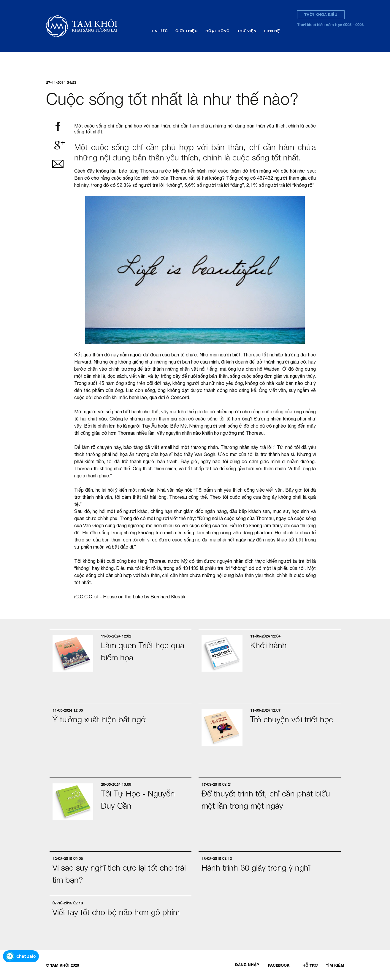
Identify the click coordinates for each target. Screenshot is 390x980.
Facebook (279, 965)
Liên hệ (272, 31)
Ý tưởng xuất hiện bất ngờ (99, 719)
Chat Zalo (26, 956)
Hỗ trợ (310, 965)
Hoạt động (217, 31)
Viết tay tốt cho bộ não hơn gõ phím (116, 912)
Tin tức (159, 31)
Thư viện (247, 31)
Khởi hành (268, 645)
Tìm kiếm (335, 965)
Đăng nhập (247, 965)
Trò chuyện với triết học (292, 719)
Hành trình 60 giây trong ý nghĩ (256, 868)
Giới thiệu (187, 31)
